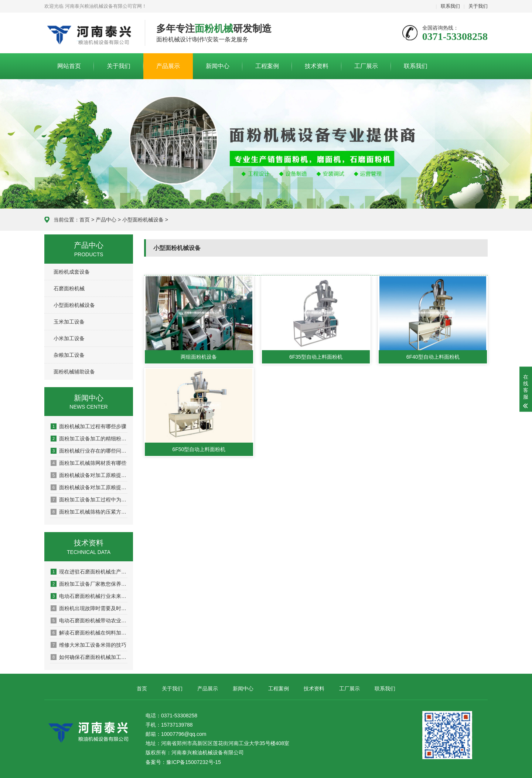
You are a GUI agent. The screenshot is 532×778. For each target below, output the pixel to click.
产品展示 (168, 66)
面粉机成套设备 (72, 272)
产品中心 (106, 220)
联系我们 (450, 6)
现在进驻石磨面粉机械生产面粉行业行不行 (89, 572)
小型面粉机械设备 (143, 220)
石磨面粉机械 (69, 288)
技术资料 (317, 66)
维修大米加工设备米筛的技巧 (88, 645)
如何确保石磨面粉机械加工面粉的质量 (89, 657)
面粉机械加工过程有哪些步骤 (88, 426)
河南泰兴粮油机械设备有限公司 (89, 33)
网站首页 (69, 66)
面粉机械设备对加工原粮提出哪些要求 (89, 475)
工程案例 (267, 66)
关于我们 (478, 6)
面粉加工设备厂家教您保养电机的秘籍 (89, 584)
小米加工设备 (69, 338)
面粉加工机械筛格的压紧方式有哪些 (89, 512)
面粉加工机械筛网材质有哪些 (88, 463)
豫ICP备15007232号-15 (194, 762)
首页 (85, 220)
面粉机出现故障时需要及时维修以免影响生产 (89, 608)
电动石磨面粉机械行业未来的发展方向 (89, 596)
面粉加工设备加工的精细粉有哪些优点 (89, 439)
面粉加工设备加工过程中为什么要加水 (89, 500)
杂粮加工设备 (69, 355)
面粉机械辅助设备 (74, 372)
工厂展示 (366, 66)
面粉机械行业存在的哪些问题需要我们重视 (89, 451)
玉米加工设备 (69, 322)
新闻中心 (218, 66)
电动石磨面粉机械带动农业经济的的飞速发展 (89, 620)
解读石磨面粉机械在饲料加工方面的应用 (89, 633)
